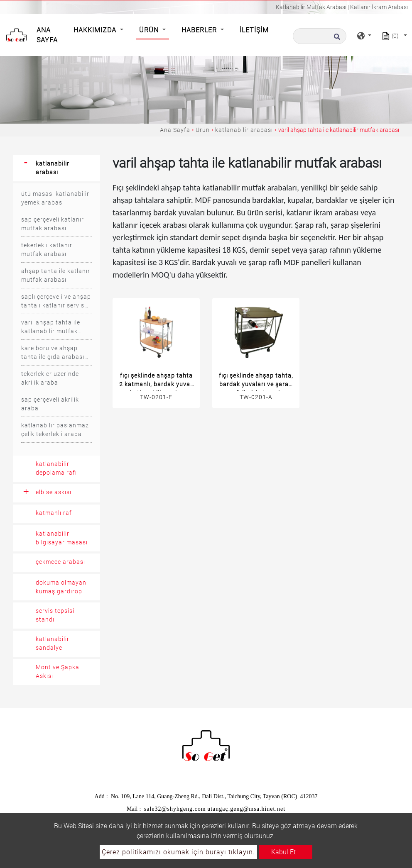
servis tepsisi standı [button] (55, 615)
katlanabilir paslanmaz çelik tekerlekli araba (55, 430)
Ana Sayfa (49, 35)
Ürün (203, 130)
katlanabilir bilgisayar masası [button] (62, 538)
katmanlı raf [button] (54, 513)
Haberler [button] (200, 30)
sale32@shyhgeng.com (175, 809)
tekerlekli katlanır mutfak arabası (47, 250)
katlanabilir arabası (244, 130)
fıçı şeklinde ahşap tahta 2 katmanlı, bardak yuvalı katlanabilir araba (156, 382)
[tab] (56, 168)
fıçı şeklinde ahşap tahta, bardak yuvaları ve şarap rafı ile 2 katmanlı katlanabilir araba (256, 382)
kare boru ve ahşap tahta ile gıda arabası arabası (53, 353)
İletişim (254, 30)
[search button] (336, 39)
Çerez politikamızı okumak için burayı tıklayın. (178, 852)
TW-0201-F (156, 397)
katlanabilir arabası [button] (53, 168)
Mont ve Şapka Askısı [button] (58, 672)
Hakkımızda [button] (96, 30)
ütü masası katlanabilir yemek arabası (55, 198)
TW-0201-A (256, 397)
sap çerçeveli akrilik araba (50, 404)
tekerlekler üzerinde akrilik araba (50, 378)
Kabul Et (283, 852)
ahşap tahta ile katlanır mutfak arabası (56, 275)
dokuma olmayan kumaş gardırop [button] (61, 587)
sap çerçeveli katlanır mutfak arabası (53, 224)
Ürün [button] (150, 30)
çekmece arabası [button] (60, 562)
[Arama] (320, 36)
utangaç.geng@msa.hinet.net (246, 809)
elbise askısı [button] (54, 492)
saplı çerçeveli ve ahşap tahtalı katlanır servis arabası (56, 302)
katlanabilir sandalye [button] (53, 643)
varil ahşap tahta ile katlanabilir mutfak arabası (51, 327)
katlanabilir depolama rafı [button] (56, 468)
